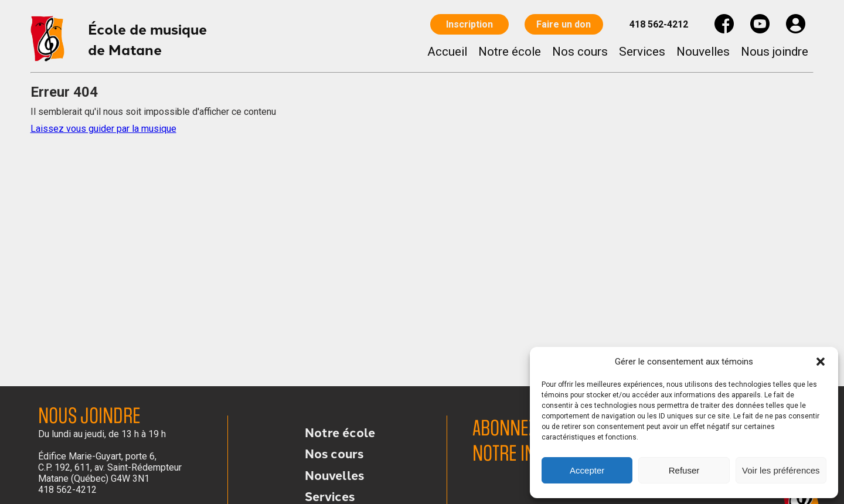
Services (642, 52)
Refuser (684, 470)
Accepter (587, 470)
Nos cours (580, 52)
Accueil (447, 52)
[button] (821, 362)
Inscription (469, 24)
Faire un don (564, 24)
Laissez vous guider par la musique (103, 129)
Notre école (510, 52)
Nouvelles (703, 52)
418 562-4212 (659, 24)
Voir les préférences (781, 470)
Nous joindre (775, 52)
